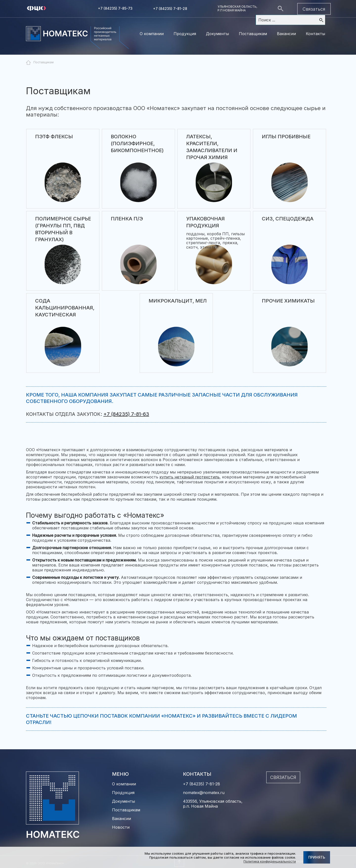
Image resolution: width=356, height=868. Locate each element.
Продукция (185, 34)
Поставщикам (253, 34)
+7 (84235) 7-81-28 (170, 9)
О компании (152, 34)
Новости (121, 827)
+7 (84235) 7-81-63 (126, 414)
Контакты (315, 34)
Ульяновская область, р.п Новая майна (237, 8)
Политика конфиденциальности (270, 861)
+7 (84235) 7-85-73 (115, 8)
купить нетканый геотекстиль (189, 477)
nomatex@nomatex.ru (204, 793)
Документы (217, 34)
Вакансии (286, 34)
